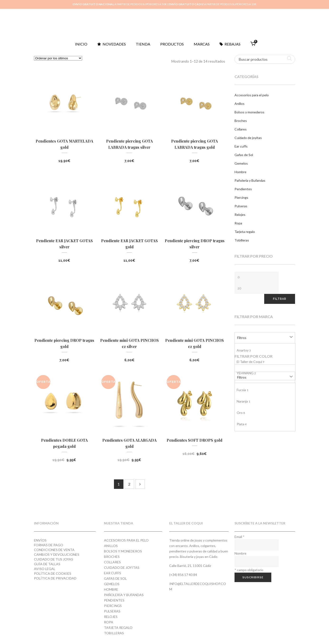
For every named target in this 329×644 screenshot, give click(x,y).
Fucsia (242, 390)
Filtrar (280, 299)
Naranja (243, 401)
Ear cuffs (241, 146)
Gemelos (241, 163)
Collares (241, 129)
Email (240, 537)
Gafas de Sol (244, 155)
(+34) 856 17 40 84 (183, 575)
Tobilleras (242, 240)
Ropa (238, 223)
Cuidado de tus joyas (54, 559)
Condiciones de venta (54, 550)
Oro (241, 413)
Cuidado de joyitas (248, 138)
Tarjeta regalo (245, 232)
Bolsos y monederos (249, 112)
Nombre (240, 553)
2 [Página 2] (129, 484)
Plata (242, 424)
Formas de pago (49, 545)
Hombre (240, 172)
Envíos (40, 540)
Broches (241, 121)
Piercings (241, 197)
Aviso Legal (45, 569)
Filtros (242, 338)
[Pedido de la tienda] (58, 58)
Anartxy (244, 350)
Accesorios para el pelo (252, 95)
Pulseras (241, 206)
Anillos (240, 104)
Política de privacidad (55, 578)
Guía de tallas (47, 564)
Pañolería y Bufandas (250, 180)
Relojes (240, 215)
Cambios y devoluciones (57, 554)
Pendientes (243, 189)
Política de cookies (53, 573)
